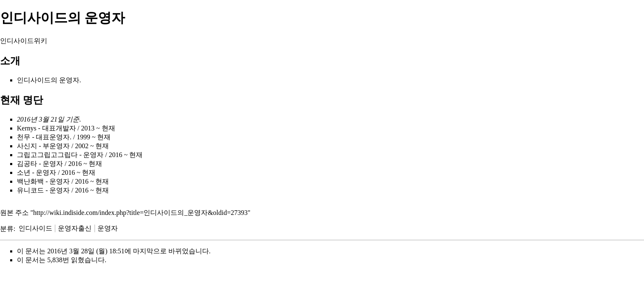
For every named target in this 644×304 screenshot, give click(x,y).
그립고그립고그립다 (47, 155)
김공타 (27, 164)
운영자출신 (75, 228)
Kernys (27, 128)
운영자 (108, 228)
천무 (24, 137)
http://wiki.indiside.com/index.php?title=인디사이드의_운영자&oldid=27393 (141, 213)
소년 (24, 172)
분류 (7, 228)
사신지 (27, 146)
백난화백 (30, 181)
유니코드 (30, 190)
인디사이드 (34, 80)
